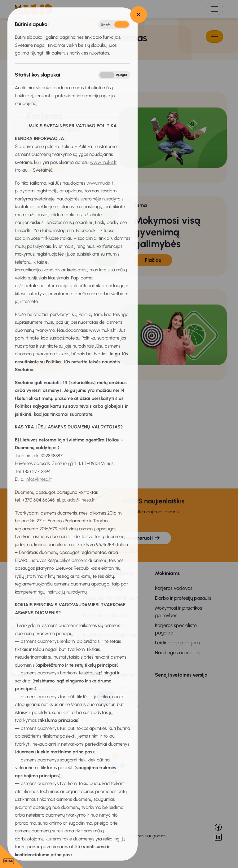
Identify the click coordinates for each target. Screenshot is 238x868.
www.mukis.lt (103, 162)
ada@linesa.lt (81, 500)
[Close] (139, 15)
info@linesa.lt (39, 479)
